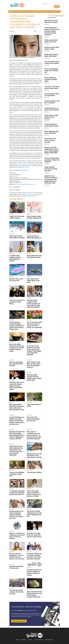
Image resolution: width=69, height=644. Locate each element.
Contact (30, 640)
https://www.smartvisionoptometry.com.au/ (24, 184)
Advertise (24, 640)
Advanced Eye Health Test (24, 164)
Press (18, 640)
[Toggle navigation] (11, 12)
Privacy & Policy (49, 640)
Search (57, 6)
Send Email (15, 176)
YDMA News (25, 170)
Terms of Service (39, 640)
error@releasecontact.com (27, 194)
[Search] (51, 4)
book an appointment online (22, 167)
